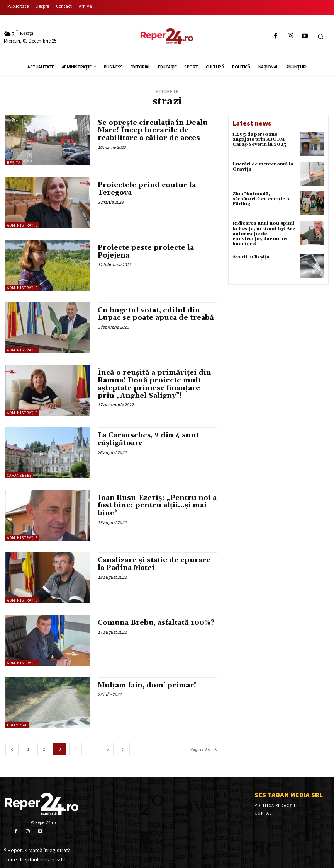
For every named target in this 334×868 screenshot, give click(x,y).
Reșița (14, 163)
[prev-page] (12, 749)
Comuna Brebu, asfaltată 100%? (156, 623)
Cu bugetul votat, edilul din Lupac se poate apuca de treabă (156, 314)
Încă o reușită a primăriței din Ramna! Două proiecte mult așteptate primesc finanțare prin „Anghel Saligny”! (154, 384)
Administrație (22, 225)
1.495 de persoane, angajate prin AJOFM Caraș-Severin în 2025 (259, 139)
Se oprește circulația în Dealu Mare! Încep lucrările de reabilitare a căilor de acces (153, 130)
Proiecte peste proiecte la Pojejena (146, 252)
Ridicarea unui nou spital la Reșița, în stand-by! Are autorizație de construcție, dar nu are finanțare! (264, 234)
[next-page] (123, 749)
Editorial (17, 725)
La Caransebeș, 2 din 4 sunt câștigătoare (148, 439)
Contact (264, 813)
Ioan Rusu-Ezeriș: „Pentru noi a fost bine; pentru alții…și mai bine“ (157, 506)
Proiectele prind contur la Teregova (147, 189)
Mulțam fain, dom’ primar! (147, 685)
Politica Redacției (276, 805)
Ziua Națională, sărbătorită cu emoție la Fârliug (262, 199)
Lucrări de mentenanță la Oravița (263, 167)
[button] (320, 36)
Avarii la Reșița (251, 257)
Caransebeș (19, 475)
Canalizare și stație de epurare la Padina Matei (154, 564)
